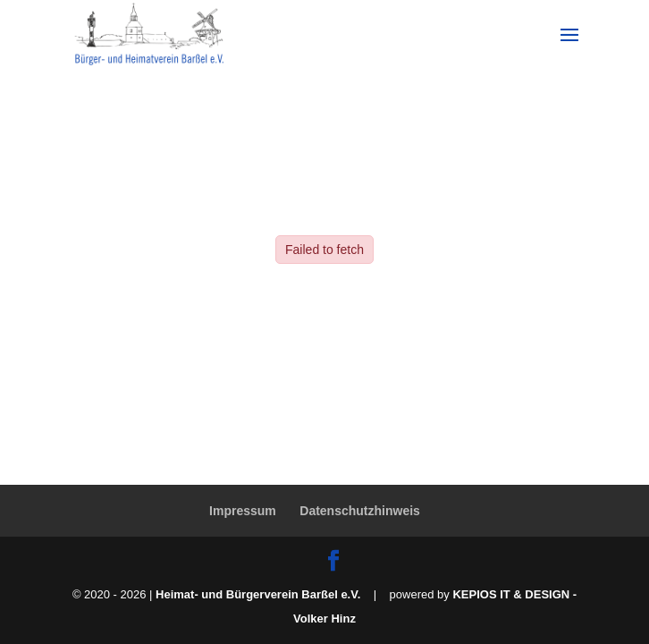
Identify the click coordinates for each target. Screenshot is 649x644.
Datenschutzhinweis (360, 511)
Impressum (243, 511)
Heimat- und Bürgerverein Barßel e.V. (258, 594)
